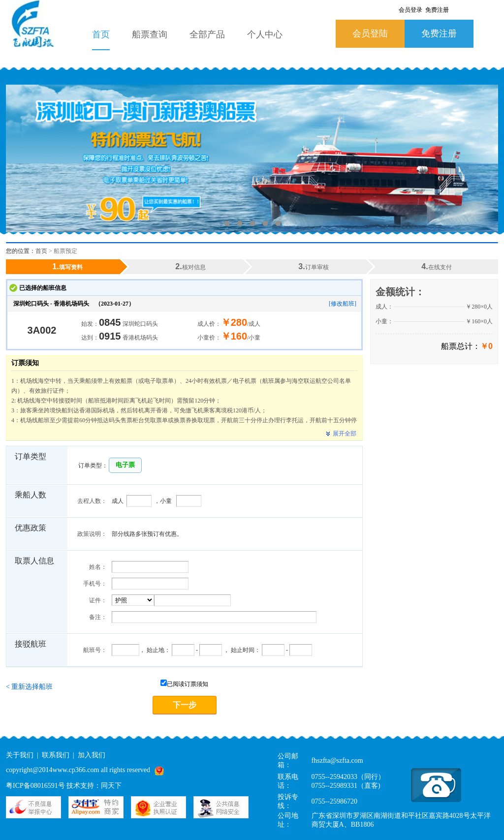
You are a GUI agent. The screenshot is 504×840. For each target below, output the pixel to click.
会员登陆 (370, 33)
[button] (125, 465)
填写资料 (67, 266)
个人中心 (265, 34)
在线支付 (436, 266)
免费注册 (439, 33)
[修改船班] (343, 304)
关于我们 (20, 755)
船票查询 (150, 34)
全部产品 (207, 34)
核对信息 (190, 266)
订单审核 (313, 266)
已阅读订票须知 (184, 684)
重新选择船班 (29, 687)
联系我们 (56, 755)
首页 (101, 34)
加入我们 (92, 755)
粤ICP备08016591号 (35, 786)
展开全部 (340, 434)
